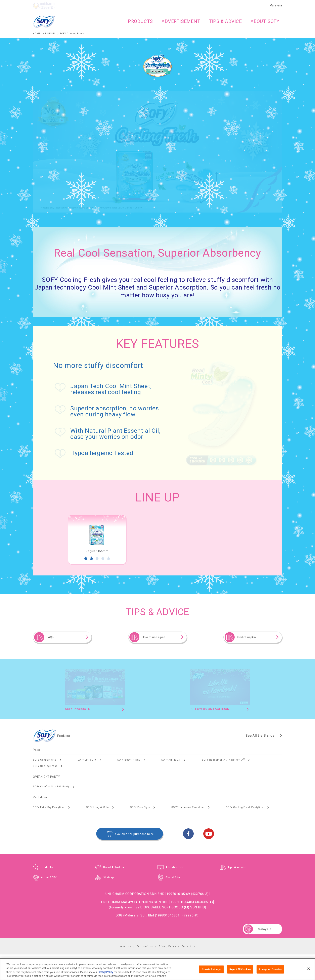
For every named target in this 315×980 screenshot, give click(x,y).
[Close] (309, 973)
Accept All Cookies (270, 974)
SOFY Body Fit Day (129, 760)
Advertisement (175, 867)
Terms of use (145, 946)
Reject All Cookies (240, 974)
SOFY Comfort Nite (45, 760)
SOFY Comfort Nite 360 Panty (51, 787)
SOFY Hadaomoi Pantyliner (188, 807)
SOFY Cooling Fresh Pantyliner (245, 807)
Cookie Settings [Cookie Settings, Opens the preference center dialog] (211, 974)
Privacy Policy (167, 946)
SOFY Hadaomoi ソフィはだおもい (223, 760)
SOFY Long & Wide (98, 807)
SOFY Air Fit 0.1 (171, 760)
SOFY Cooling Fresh (45, 766)
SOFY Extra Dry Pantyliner (49, 807)
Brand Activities (114, 867)
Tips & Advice (237, 867)
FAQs (50, 637)
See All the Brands (260, 736)
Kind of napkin (246, 637)
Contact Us (188, 946)
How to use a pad (153, 637)
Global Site (173, 877)
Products (47, 867)
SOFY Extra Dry (87, 760)
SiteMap (109, 877)
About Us (126, 946)
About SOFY (49, 877)
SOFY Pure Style (140, 807)
